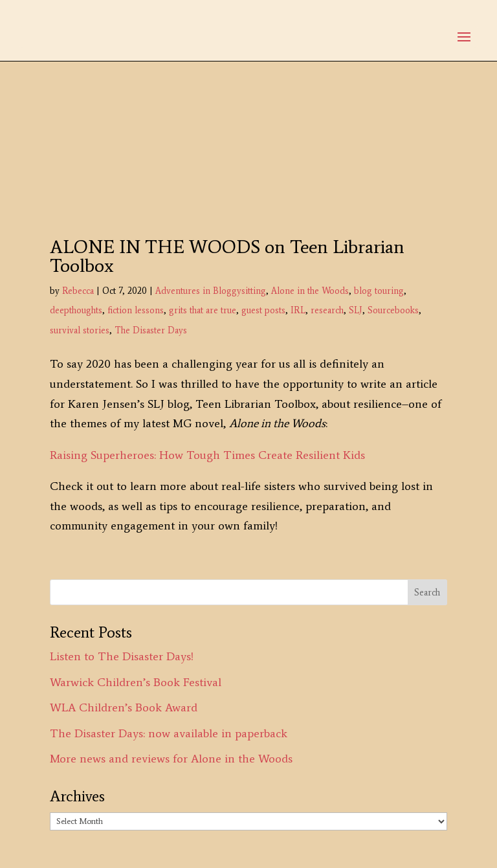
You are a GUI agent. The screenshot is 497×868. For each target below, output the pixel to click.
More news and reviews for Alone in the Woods (171, 759)
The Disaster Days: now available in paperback (169, 733)
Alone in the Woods (310, 291)
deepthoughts (76, 310)
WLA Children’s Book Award (124, 707)
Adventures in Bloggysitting (211, 291)
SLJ (356, 310)
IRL (298, 310)
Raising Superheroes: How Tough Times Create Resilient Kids (207, 455)
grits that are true (203, 310)
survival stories (80, 330)
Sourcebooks (393, 310)
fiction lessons (136, 310)
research (327, 310)
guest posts (263, 310)
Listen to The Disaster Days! (122, 656)
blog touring (379, 291)
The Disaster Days (151, 330)
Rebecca (78, 291)
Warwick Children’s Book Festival (136, 682)
